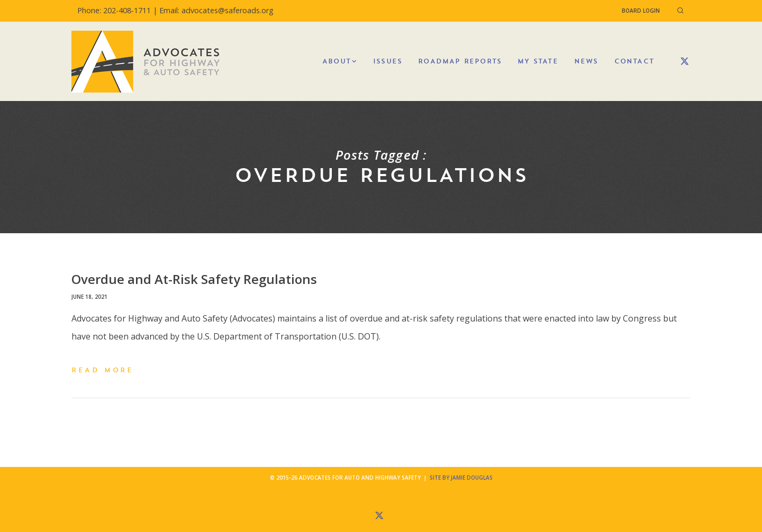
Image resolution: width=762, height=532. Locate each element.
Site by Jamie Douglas (461, 478)
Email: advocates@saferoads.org (216, 10)
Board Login (641, 11)
